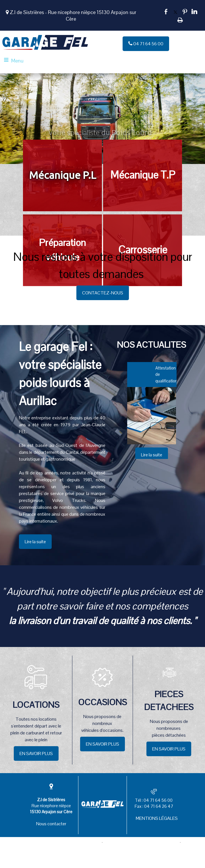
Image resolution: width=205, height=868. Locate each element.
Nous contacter (51, 824)
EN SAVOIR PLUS (36, 753)
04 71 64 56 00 (146, 44)
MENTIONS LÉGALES (157, 818)
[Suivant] (178, 421)
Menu (17, 61)
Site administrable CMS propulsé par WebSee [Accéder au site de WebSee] (141, 842)
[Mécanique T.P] (143, 175)
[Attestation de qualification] (152, 416)
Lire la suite (35, 542)
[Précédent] (125, 421)
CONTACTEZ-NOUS (103, 293)
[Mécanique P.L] (62, 175)
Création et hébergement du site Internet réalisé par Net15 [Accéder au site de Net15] (53, 842)
